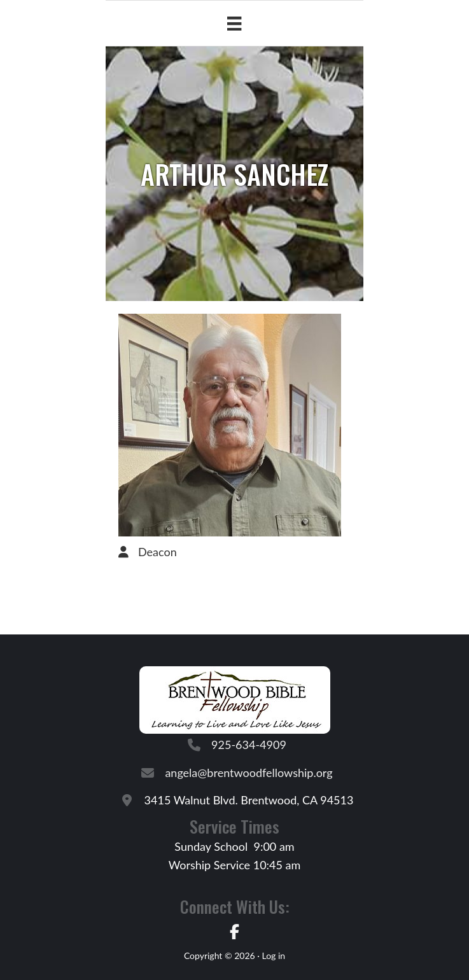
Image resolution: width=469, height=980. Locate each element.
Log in (273, 955)
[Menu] (234, 23)
